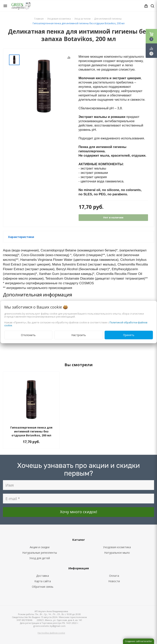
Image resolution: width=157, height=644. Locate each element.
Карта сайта (43, 581)
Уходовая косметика (117, 547)
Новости (114, 581)
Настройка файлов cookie (51, 633)
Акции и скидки (40, 547)
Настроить (79, 335)
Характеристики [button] (21, 237)
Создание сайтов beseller (139, 641)
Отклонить (28, 335)
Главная (39, 19)
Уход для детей (40, 558)
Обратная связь (43, 587)
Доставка (43, 576)
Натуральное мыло (117, 553)
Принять (129, 335)
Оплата (114, 576)
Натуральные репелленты (40, 553)
